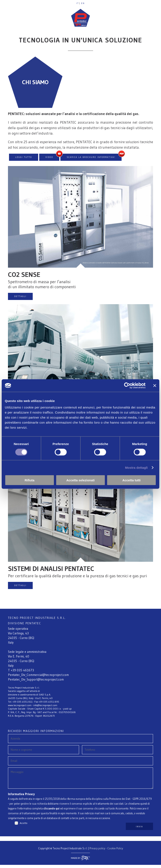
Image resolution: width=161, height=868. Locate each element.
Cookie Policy (115, 851)
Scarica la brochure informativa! (91, 157)
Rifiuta (29, 480)
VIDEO (49, 157)
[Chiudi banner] (155, 385)
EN (83, 3)
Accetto (23, 826)
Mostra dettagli (136, 467)
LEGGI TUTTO (24, 157)
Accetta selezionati (80, 480)
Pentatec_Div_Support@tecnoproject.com (36, 679)
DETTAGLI (20, 296)
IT (78, 3)
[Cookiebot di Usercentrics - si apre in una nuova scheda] (127, 385)
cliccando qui (51, 812)
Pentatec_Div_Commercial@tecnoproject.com (38, 675)
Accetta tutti (132, 480)
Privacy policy (97, 851)
